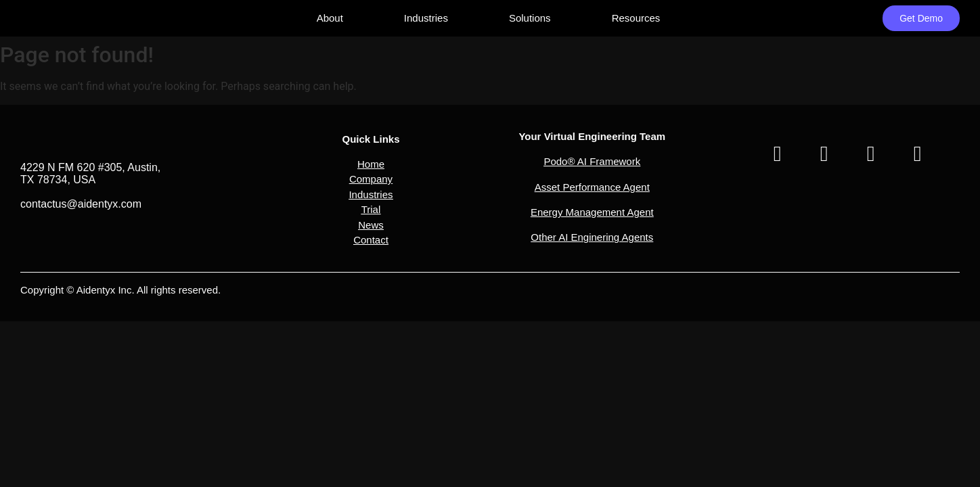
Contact (371, 240)
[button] (371, 172)
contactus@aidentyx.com (81, 204)
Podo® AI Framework (592, 161)
